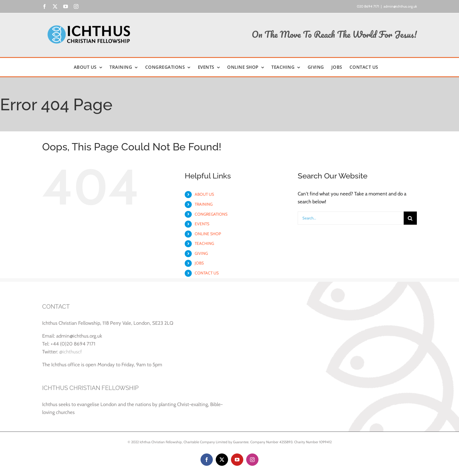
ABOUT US (204, 194)
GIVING (201, 253)
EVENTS (202, 224)
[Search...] (351, 218)
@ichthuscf (71, 352)
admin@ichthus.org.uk (400, 6)
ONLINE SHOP (208, 234)
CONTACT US (207, 273)
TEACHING (204, 243)
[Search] (410, 218)
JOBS (199, 263)
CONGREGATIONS (211, 214)
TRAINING (204, 204)
